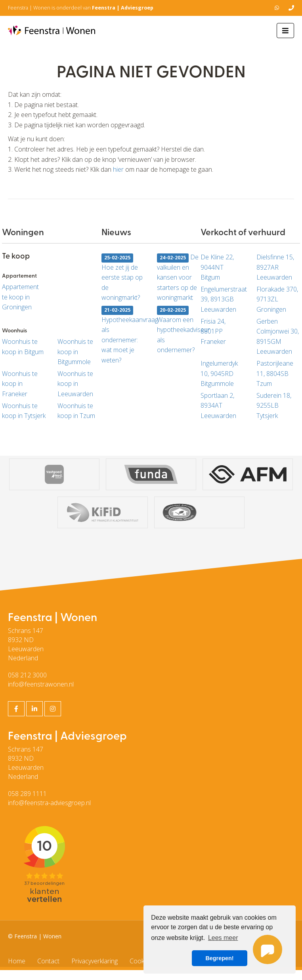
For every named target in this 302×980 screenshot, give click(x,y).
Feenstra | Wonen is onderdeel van (81, 8)
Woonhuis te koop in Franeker (20, 384)
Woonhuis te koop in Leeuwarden (75, 384)
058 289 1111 (27, 794)
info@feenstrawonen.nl (41, 684)
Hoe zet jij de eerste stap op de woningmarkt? (122, 278)
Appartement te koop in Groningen (20, 297)
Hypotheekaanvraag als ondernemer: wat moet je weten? (123, 335)
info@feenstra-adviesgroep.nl (49, 803)
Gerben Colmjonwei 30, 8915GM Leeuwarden (278, 337)
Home (17, 961)
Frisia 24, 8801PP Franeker (213, 331)
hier (118, 169)
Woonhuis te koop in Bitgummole (75, 352)
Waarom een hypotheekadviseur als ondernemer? (179, 330)
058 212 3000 (27, 675)
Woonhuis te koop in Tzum (76, 411)
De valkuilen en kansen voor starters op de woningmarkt (178, 277)
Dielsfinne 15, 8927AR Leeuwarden (275, 267)
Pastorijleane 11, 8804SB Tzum (275, 373)
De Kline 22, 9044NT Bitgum (217, 267)
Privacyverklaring (95, 961)
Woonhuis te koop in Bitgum (23, 347)
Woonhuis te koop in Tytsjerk (24, 411)
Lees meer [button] (223, 938)
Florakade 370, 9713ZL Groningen (277, 299)
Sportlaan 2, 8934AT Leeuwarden (218, 406)
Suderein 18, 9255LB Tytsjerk (274, 406)
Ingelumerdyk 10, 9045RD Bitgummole (219, 373)
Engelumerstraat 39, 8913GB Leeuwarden (222, 299)
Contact (48, 961)
